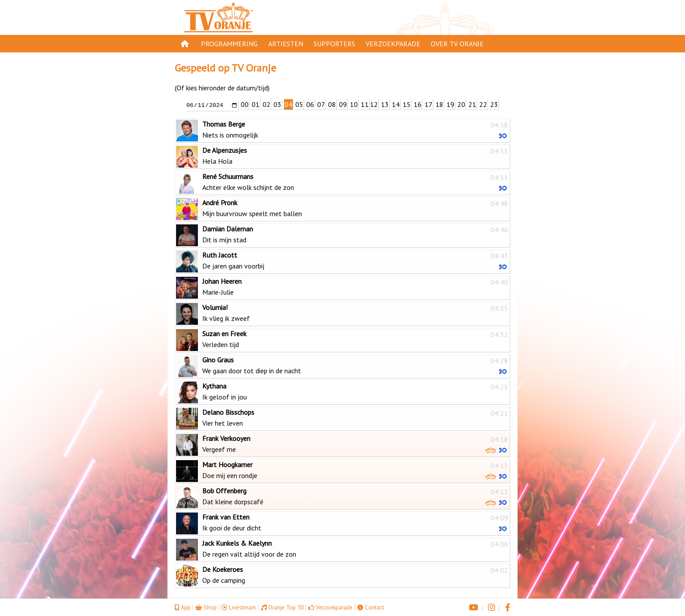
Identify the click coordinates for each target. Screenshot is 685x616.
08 (332, 104)
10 (354, 104)
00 (245, 104)
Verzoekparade (393, 44)
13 (385, 104)
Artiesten (286, 44)
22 (483, 104)
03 (277, 104)
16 (418, 104)
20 (461, 104)
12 (374, 104)
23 (494, 104)
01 (256, 104)
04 (288, 104)
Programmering (229, 44)
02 (266, 104)
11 (365, 104)
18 (439, 104)
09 (343, 104)
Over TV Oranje (457, 44)
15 (407, 104)
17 (429, 104)
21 (472, 104)
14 (396, 104)
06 (310, 104)
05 (299, 104)
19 (450, 104)
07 (321, 104)
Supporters (334, 44)
